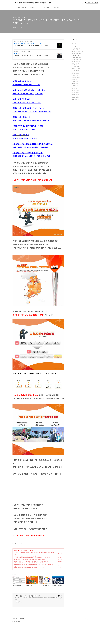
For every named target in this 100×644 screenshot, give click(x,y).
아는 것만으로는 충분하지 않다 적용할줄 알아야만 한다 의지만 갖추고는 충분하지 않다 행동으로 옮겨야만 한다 (36, 618)
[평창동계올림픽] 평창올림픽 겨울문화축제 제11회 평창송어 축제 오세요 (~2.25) (31, 582)
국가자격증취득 (76, 46)
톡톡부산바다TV (76, 68)
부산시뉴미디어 (76, 61)
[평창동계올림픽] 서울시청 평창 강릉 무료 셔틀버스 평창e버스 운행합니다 (29, 587)
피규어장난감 (76, 80)
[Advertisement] (38, 548)
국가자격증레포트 (22, 8)
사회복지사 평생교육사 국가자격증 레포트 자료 (32, 3)
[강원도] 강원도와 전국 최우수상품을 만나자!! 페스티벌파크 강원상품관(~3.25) (30, 581)
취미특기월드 (76, 78)
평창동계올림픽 (24, 570)
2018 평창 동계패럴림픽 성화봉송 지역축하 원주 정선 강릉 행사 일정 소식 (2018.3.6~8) (32, 577)
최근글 (73, 39)
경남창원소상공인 (76, 59)
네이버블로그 (47, 8)
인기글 (77, 39)
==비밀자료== (76, 100)
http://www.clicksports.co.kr (21, 52)
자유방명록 (57, 8)
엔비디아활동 (76, 65)
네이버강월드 (15, 638)
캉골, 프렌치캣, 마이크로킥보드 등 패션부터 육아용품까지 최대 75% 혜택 (31, 45)
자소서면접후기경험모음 (78, 53)
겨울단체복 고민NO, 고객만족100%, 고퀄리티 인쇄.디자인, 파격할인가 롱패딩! (32, 55)
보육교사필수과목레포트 (77, 52)
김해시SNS (75, 72)
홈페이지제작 (76, 82)
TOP (86, 639)
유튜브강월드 (23, 638)
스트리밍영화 (76, 94)
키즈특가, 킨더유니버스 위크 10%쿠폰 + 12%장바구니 (29, 44)
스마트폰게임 (76, 91)
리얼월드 (75, 96)
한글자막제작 (75, 85)
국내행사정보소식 (77, 58)
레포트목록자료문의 (35, 8)
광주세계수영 (75, 76)
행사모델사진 (76, 92)
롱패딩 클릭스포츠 (19, 54)
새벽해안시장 (76, 70)
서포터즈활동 (17, 570)
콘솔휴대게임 (76, 89)
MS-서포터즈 (76, 67)
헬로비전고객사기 (76, 98)
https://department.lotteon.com (22, 41)
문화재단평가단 (76, 74)
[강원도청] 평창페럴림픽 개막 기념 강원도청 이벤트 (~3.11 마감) (27, 575)
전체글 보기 (76, 44)
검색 (83, 3)
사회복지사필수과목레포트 (78, 48)
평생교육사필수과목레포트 (78, 50)
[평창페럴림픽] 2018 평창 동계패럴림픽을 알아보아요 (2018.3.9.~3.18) (29, 579)
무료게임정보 (76, 87)
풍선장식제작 (76, 83)
